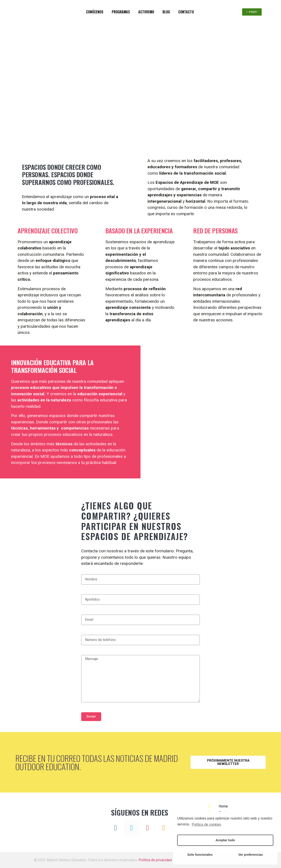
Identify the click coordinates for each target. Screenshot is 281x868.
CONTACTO (186, 12)
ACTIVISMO (146, 12)
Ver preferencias (250, 855)
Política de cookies (206, 824)
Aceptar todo (225, 840)
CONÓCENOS (95, 12)
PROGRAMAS (121, 12)
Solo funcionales (200, 855)
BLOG (166, 12)
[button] (252, 12)
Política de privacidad (155, 860)
